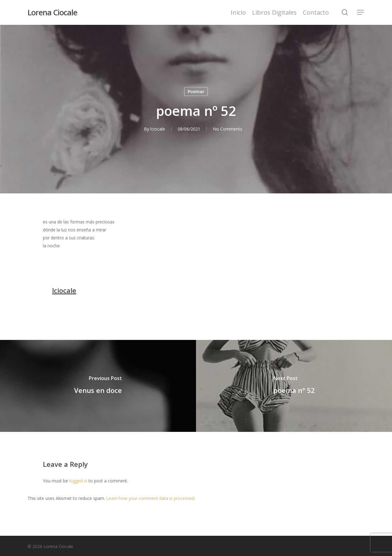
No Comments (228, 129)
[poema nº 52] (294, 386)
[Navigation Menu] (361, 12)
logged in (78, 481)
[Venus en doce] (98, 386)
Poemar (196, 91)
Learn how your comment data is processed (150, 498)
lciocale (158, 129)
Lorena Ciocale (52, 12)
